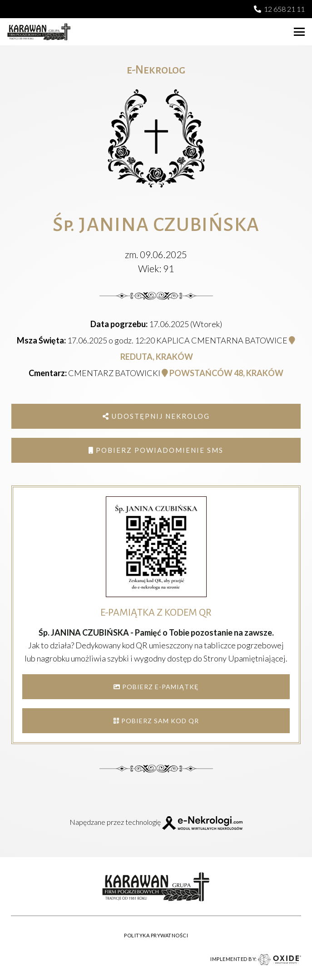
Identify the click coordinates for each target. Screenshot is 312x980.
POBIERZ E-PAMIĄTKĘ (156, 687)
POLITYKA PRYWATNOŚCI (156, 935)
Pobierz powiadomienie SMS (156, 450)
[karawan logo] (39, 32)
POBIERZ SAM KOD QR (156, 721)
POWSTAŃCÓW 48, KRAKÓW (223, 373)
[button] (299, 32)
